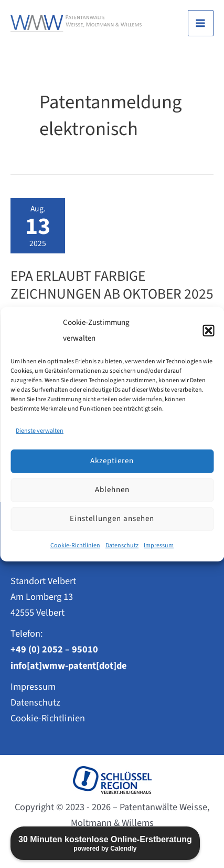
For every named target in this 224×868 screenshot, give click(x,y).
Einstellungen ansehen (112, 519)
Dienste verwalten (40, 431)
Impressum (159, 545)
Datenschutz (122, 545)
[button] (208, 330)
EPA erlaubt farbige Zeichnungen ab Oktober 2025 (112, 285)
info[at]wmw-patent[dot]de (68, 666)
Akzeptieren (112, 461)
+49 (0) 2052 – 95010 (54, 649)
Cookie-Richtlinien (75, 545)
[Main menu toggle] (201, 23)
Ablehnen (112, 490)
